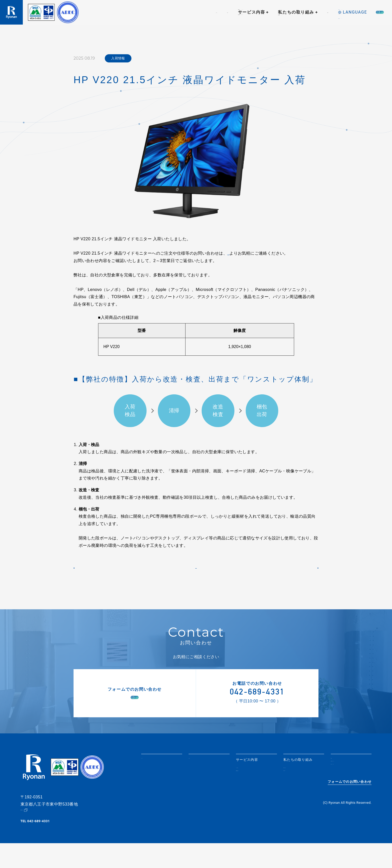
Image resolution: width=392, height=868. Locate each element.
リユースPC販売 (250, 789)
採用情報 (270, 12)
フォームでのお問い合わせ (350, 810)
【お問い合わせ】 (244, 253)
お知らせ (125, 12)
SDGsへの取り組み (299, 789)
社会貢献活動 (294, 794)
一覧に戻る (196, 581)
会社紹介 (153, 12)
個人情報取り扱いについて (351, 787)
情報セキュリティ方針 (349, 794)
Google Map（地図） (37, 835)
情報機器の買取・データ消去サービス (252, 796)
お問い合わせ (360, 12)
